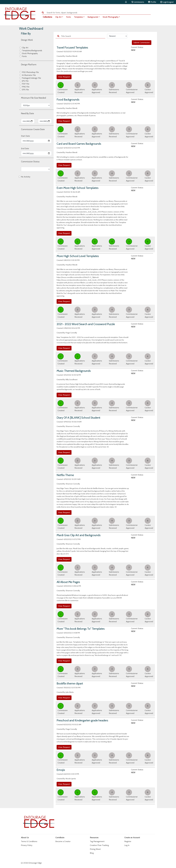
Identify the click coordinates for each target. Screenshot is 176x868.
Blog (92, 853)
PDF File (26, 84)
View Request (64, 77)
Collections (47, 17)
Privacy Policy (27, 845)
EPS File (25, 90)
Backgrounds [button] (93, 17)
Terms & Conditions (29, 841)
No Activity (26, 177)
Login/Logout (167, 2)
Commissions (138, 2)
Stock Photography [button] (111, 17)
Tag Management (97, 841)
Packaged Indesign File (32, 78)
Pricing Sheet (95, 849)
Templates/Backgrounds (32, 51)
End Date (25, 148)
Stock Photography (30, 53)
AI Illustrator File (29, 75)
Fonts (24, 56)
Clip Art (25, 48)
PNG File (26, 87)
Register (128, 841)
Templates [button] (79, 17)
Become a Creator (63, 841)
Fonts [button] (69, 17)
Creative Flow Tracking (99, 845)
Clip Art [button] (58, 17)
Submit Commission (142, 43)
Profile (152, 2)
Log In (127, 845)
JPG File (25, 81)
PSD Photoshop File (30, 72)
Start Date (25, 136)
